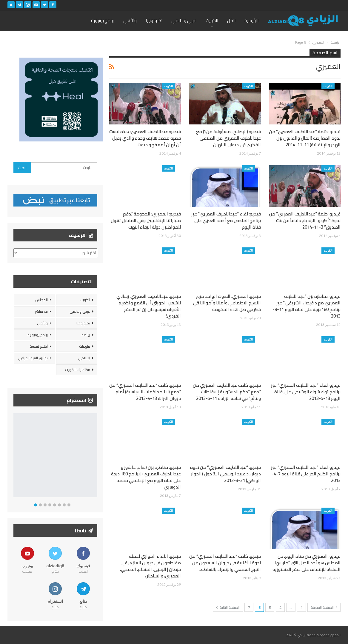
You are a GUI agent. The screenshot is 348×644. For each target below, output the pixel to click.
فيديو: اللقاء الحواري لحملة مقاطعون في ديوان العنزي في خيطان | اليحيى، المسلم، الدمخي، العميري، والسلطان (150, 566)
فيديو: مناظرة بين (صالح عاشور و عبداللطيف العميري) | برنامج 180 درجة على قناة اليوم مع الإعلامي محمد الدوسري (146, 477)
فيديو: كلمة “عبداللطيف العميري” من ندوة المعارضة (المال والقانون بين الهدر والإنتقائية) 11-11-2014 (305, 138)
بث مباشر (41, 311)
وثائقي (130, 20)
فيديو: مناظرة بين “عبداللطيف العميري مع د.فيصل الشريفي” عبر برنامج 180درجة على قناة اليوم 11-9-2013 (307, 306)
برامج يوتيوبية (38, 335)
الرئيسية (251, 20)
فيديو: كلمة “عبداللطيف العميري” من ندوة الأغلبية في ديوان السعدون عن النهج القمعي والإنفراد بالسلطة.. (225, 563)
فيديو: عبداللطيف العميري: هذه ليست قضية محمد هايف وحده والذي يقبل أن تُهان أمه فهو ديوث (145, 138)
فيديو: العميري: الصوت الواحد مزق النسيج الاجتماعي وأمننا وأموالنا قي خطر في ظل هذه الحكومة (227, 303)
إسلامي (84, 358)
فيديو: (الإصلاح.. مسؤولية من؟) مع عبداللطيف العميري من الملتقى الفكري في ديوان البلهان (228, 138)
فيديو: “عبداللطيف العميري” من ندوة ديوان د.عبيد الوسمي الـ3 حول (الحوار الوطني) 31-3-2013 (225, 474)
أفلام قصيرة (39, 346)
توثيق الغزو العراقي (33, 358)
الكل (231, 20)
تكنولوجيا (154, 20)
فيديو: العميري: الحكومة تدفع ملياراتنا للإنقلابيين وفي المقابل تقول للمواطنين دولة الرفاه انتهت (146, 220)
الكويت (212, 20)
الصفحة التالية (228, 607)
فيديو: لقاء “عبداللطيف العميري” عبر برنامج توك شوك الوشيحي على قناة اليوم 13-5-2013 (306, 392)
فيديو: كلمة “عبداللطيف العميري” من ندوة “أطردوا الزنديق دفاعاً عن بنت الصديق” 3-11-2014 (305, 220)
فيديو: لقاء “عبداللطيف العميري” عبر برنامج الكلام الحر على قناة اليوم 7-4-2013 (306, 474)
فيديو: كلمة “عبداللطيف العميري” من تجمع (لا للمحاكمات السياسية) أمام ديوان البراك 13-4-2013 (145, 392)
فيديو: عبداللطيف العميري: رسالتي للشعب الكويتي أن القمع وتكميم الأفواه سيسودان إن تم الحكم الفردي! (149, 306)
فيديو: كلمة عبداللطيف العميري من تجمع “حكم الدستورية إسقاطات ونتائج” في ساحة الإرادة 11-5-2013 (227, 392)
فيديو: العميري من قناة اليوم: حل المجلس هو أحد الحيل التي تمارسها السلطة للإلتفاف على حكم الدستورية (307, 563)
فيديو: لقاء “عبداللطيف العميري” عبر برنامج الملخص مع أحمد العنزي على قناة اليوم (226, 220)
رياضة (86, 335)
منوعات (85, 346)
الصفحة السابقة (324, 607)
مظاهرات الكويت (78, 370)
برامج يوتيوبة (103, 20)
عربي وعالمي (184, 20)
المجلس (41, 300)
